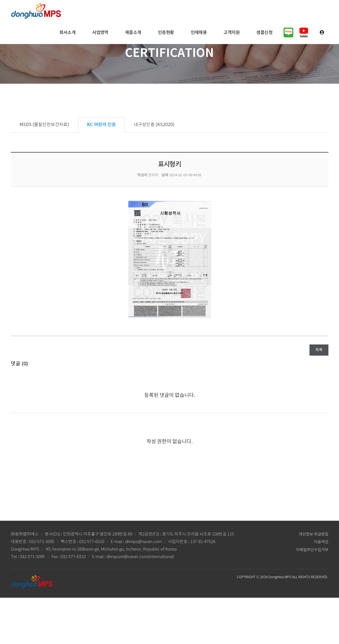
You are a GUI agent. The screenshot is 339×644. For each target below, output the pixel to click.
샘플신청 (264, 33)
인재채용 (199, 33)
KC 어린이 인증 (101, 125)
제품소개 (133, 33)
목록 (319, 350)
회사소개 (67, 33)
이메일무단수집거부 (312, 550)
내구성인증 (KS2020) (154, 125)
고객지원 (231, 33)
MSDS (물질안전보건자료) (44, 125)
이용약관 (321, 542)
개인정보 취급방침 (314, 534)
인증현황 (166, 33)
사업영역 (100, 33)
